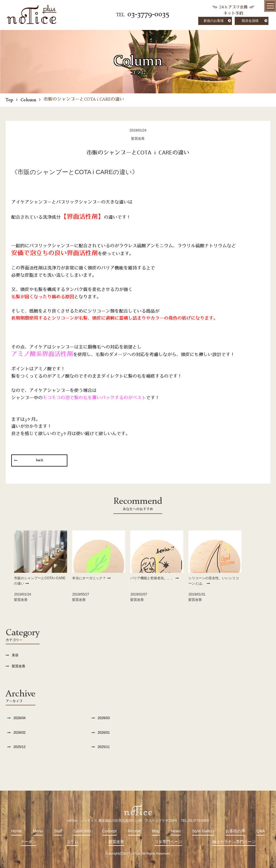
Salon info (82, 831)
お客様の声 (235, 831)
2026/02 (20, 733)
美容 (15, 655)
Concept (110, 831)
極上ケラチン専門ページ (234, 842)
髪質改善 (19, 666)
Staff (58, 831)
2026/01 (104, 733)
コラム (72, 842)
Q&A (261, 831)
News (176, 831)
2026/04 (20, 718)
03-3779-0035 (148, 14)
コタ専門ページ (168, 842)
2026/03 (104, 718)
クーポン (28, 842)
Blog (156, 831)
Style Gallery (203, 831)
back (39, 460)
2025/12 (20, 747)
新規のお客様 (214, 21)
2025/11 (104, 747)
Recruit (134, 831)
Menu (38, 831)
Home (16, 831)
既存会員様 (250, 21)
